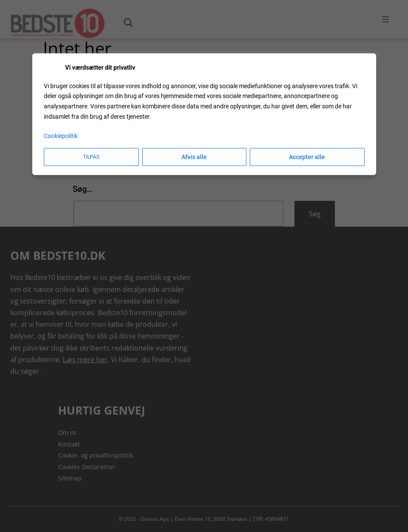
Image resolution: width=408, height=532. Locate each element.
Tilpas (91, 157)
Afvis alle (194, 157)
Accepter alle (307, 157)
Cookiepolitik (61, 136)
